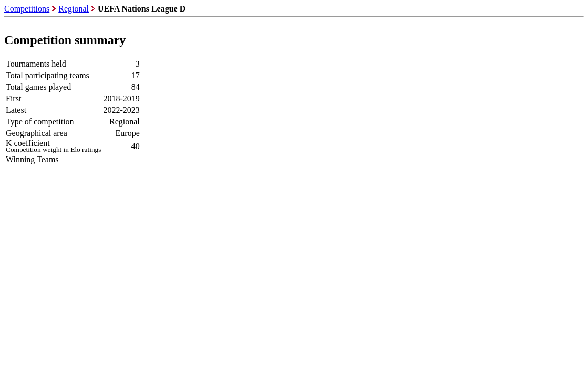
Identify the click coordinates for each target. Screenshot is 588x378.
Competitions (27, 9)
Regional (74, 9)
